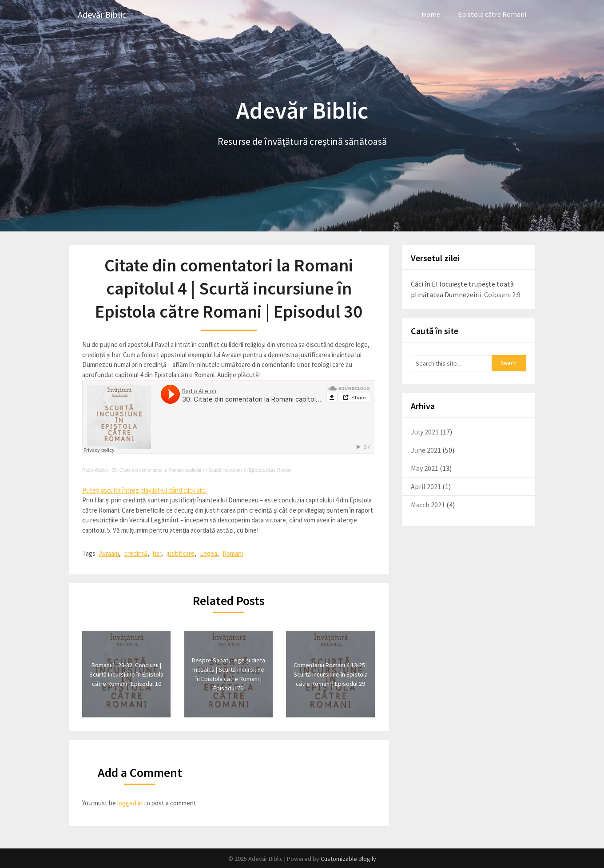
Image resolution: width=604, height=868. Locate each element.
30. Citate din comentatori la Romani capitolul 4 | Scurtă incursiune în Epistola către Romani (202, 470)
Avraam (109, 553)
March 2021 (428, 505)
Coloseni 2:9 (502, 295)
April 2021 (426, 486)
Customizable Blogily (348, 859)
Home (431, 14)
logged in (130, 803)
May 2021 (425, 468)
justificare (181, 553)
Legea (209, 553)
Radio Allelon (95, 470)
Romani (233, 553)
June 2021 (426, 450)
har (157, 553)
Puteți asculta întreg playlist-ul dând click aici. (145, 490)
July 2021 (425, 432)
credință (136, 553)
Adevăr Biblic (102, 14)
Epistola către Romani (492, 14)
